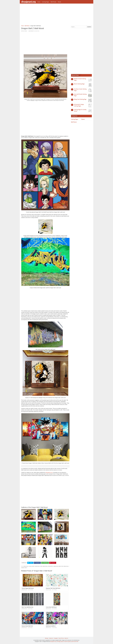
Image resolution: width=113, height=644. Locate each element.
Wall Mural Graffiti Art (51, 626)
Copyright (56, 638)
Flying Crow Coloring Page (80, 99)
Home (39, 2)
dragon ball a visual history (29, 566)
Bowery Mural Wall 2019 (27, 626)
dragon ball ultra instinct (48, 566)
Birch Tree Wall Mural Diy (28, 607)
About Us (66, 638)
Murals (59, 2)
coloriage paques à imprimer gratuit (64, 641)
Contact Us (51, 638)
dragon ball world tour (58, 566)
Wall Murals (53, 2)
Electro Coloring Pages (79, 84)
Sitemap (47, 638)
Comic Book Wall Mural (51, 607)
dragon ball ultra (39, 566)
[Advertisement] (57, 15)
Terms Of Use (61, 638)
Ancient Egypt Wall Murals (28, 588)
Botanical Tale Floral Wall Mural (53, 588)
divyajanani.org (28, 2)
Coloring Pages (45, 2)
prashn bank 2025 (75, 641)
